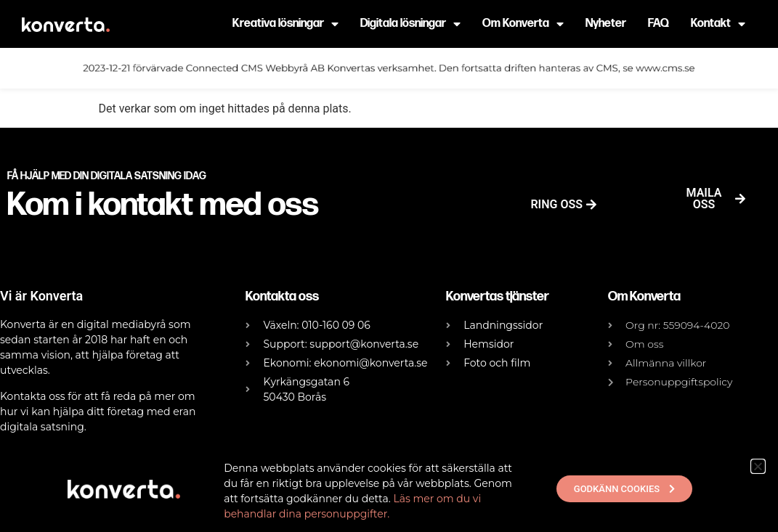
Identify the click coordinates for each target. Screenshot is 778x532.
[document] (389, 266)
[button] (758, 466)
